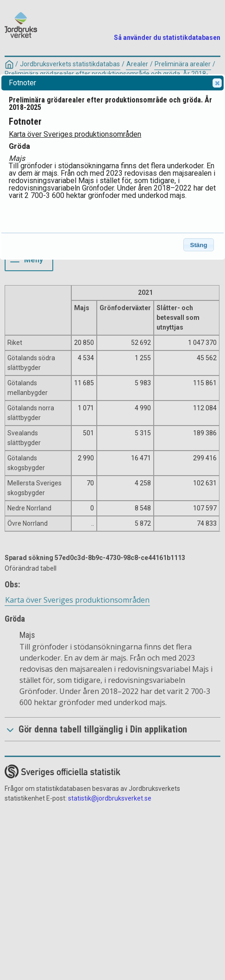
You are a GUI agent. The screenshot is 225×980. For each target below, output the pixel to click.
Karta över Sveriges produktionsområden (75, 134)
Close (217, 83)
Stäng (199, 245)
